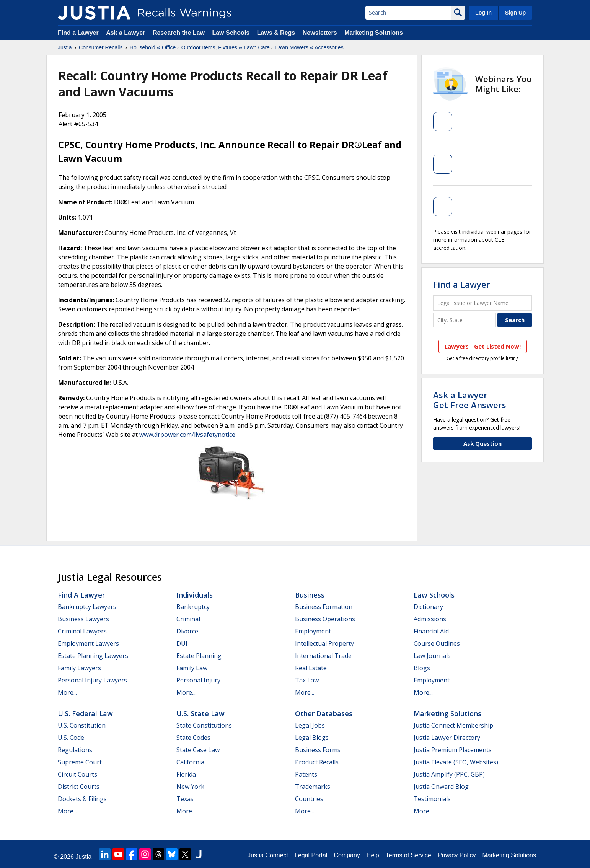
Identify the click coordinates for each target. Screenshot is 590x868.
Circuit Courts (77, 774)
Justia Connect (268, 855)
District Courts (79, 787)
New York (190, 787)
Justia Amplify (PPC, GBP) (449, 774)
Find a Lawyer (78, 33)
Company (347, 855)
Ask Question (482, 443)
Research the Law (179, 33)
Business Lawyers (83, 619)
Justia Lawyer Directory (447, 738)
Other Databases (324, 713)
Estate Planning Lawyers (93, 656)
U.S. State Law (200, 713)
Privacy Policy (457, 855)
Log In (483, 13)
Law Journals (432, 656)
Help (373, 855)
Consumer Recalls (101, 47)
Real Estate (311, 668)
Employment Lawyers (88, 643)
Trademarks (313, 787)
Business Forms (318, 750)
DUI (182, 643)
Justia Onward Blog (441, 787)
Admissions (430, 619)
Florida (186, 774)
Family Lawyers (79, 668)
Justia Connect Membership (453, 725)
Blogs (422, 668)
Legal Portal (311, 855)
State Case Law (198, 750)
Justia (65, 47)
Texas (185, 799)
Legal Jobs (310, 725)
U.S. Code (71, 738)
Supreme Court (80, 762)
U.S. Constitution (82, 725)
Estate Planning (199, 656)
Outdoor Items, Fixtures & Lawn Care (226, 47)
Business (310, 595)
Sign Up (515, 13)
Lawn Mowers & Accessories (309, 47)
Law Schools (231, 33)
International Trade (323, 656)
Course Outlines (437, 643)
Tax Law (307, 680)
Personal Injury (198, 680)
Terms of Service (408, 855)
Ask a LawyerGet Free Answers (470, 400)
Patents (306, 774)
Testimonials (432, 799)
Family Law (192, 668)
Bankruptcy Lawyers (87, 607)
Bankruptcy (193, 607)
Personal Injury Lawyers (92, 680)
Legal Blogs (312, 738)
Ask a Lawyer (126, 33)
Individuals (195, 595)
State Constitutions (204, 725)
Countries (309, 799)
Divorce (187, 631)
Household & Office (153, 47)
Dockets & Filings (82, 799)
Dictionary (428, 607)
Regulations (75, 750)
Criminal (188, 619)
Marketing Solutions (374, 33)
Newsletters (320, 33)
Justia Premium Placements (453, 750)
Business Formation (324, 607)
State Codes (193, 738)
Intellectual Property (324, 643)
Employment (313, 631)
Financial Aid (431, 631)
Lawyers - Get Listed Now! (483, 346)
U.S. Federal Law (85, 713)
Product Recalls (317, 762)
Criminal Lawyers (82, 631)
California (190, 762)
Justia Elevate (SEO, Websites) (456, 762)
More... (67, 692)
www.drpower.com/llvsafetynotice (187, 435)
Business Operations (325, 619)
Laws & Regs (276, 33)
